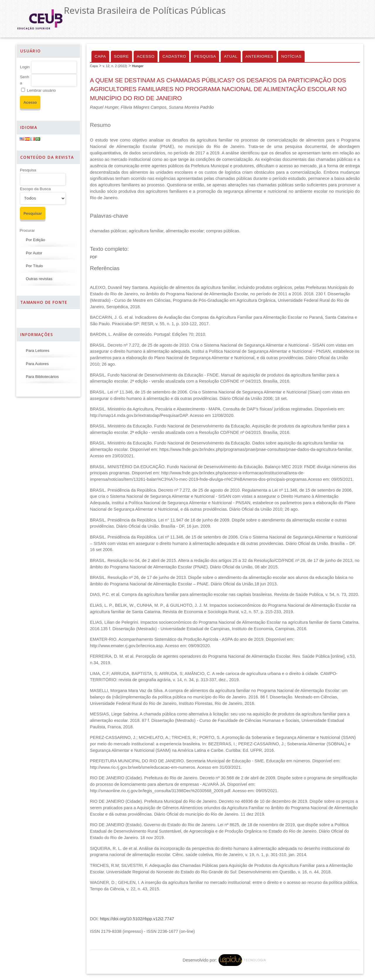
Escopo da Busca (35, 189)
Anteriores (259, 56)
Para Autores (37, 364)
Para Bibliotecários (42, 377)
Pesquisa (28, 170)
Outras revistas (39, 279)
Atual (231, 56)
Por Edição (35, 240)
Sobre (121, 56)
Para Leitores (37, 351)
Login (25, 67)
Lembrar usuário (41, 90)
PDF (94, 257)
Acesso (146, 56)
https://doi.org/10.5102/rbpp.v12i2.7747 (137, 919)
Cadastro (174, 56)
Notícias (292, 56)
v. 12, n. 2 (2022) (115, 66)
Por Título (34, 266)
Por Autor (34, 253)
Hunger (138, 66)
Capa (100, 56)
